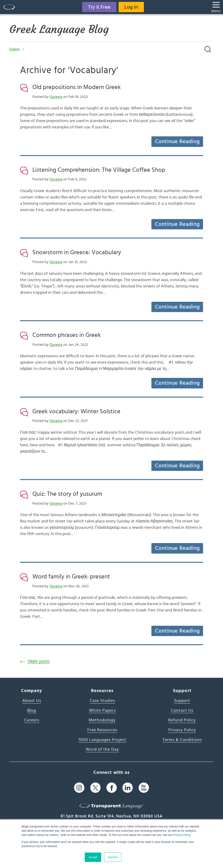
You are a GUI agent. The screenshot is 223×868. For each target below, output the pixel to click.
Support (182, 701)
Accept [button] (93, 857)
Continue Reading (177, 142)
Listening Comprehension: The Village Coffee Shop (99, 170)
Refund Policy (182, 720)
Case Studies (102, 701)
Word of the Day (102, 749)
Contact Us (182, 711)
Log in (131, 7)
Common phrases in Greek (67, 335)
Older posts (39, 661)
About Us (32, 701)
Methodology (102, 720)
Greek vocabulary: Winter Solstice (76, 411)
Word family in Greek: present (71, 577)
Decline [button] (113, 857)
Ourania (56, 97)
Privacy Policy (182, 835)
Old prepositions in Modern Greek (77, 87)
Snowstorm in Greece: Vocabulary (77, 252)
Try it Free (99, 7)
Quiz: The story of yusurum (67, 494)
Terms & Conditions (182, 740)
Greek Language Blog (59, 29)
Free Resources (102, 730)
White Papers (102, 711)
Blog (32, 711)
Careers (32, 720)
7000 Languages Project (102, 740)
